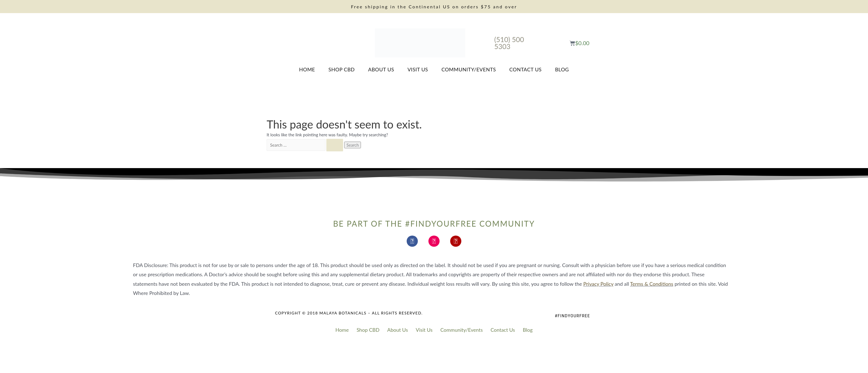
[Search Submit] (335, 145)
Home (307, 69)
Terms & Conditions (652, 284)
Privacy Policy (598, 284)
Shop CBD (342, 69)
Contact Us (525, 69)
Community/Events (469, 69)
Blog (562, 69)
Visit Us (418, 69)
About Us (381, 69)
